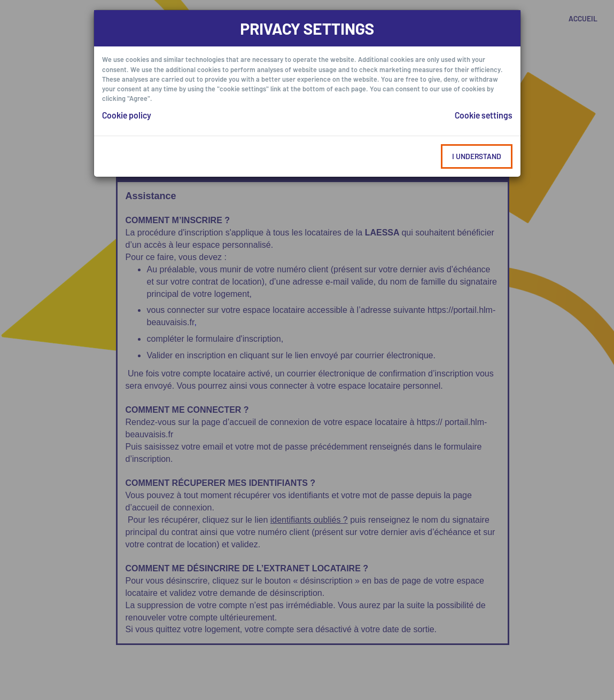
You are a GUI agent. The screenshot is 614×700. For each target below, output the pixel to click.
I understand (477, 156)
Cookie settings (484, 115)
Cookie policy (127, 115)
